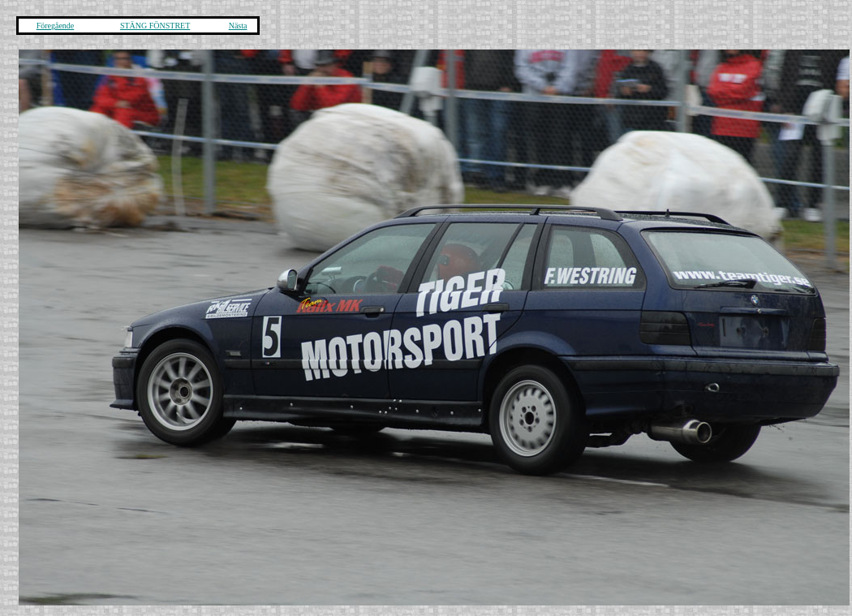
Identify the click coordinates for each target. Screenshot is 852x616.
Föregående (56, 26)
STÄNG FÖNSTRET (155, 26)
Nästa (238, 26)
